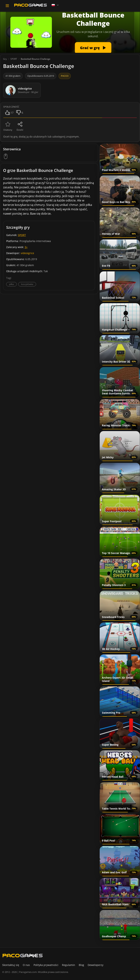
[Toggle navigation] (7, 6)
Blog (81, 965)
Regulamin (69, 965)
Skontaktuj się (11, 965)
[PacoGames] (23, 956)
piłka (11, 284)
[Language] (55, 5)
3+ (26, 247)
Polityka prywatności (46, 965)
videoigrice (27, 253)
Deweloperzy (96, 965)
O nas (26, 965)
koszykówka (27, 284)
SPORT (22, 235)
